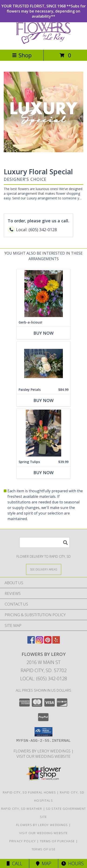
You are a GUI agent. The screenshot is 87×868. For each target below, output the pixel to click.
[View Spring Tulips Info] (43, 433)
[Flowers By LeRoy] (44, 43)
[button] (43, 732)
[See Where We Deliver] (44, 569)
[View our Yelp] (56, 642)
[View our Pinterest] (48, 642)
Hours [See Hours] (72, 863)
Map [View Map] (44, 863)
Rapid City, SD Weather (22, 809)
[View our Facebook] (31, 642)
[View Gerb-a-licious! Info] (43, 294)
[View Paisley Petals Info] (43, 363)
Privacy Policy (23, 841)
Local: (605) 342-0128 (44, 679)
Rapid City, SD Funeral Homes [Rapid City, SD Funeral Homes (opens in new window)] (29, 792)
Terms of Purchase (57, 841)
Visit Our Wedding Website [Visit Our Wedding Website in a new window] (43, 756)
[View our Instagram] (39, 642)
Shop (22, 55)
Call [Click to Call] (14, 863)
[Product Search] (45, 542)
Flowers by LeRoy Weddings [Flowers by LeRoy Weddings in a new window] (42, 751)
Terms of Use (44, 849)
